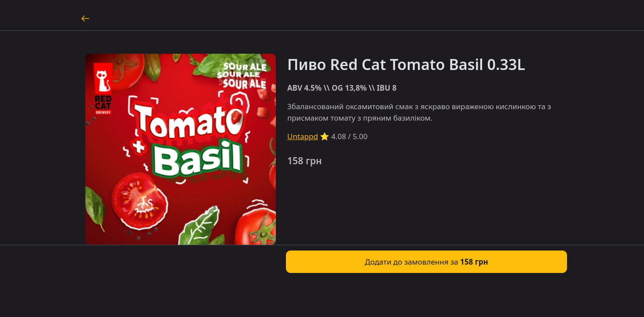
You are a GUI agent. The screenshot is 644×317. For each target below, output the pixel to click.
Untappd (303, 136)
